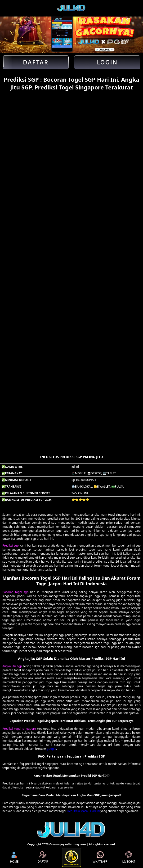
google (51, 749)
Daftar (36, 62)
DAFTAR (43, 857)
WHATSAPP (100, 857)
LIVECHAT (129, 857)
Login (107, 62)
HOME (14, 857)
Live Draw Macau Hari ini (83, 811)
